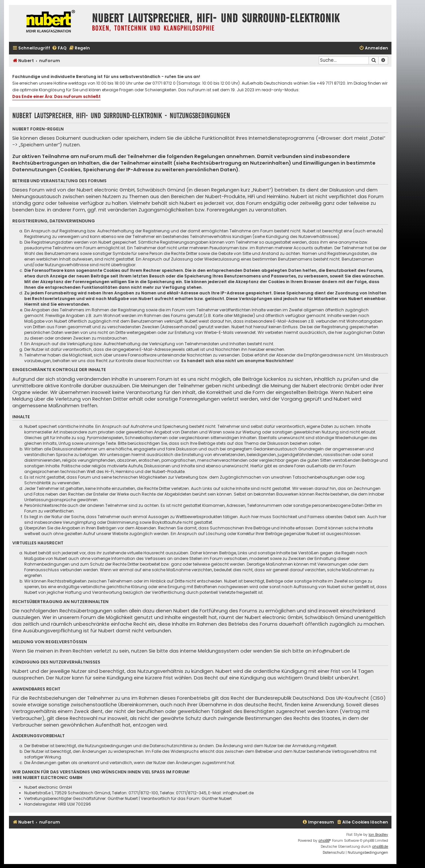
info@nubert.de (331, 651)
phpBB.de (380, 847)
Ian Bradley (378, 835)
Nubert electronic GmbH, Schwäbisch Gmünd (131, 190)
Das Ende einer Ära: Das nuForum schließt (56, 96)
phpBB (324, 841)
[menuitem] (59, 48)
